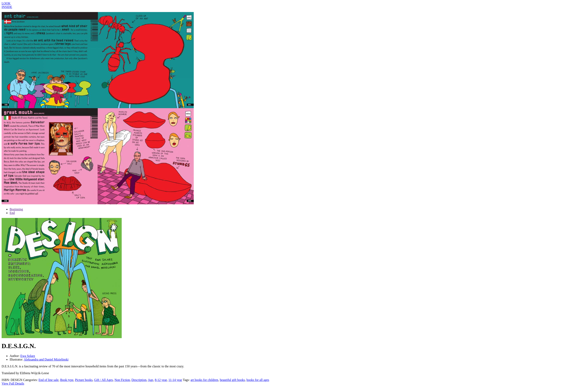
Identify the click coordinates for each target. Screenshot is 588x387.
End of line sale (48, 380)
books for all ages (258, 380)
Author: (15, 356)
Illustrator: (17, 359)
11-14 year (175, 380)
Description (139, 380)
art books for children (204, 380)
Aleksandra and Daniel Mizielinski (46, 359)
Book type (67, 380)
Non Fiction (122, 380)
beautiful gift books (232, 380)
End (12, 213)
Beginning (16, 209)
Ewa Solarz (28, 356)
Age (151, 380)
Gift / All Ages (103, 380)
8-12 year (161, 380)
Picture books (84, 380)
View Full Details (13, 383)
